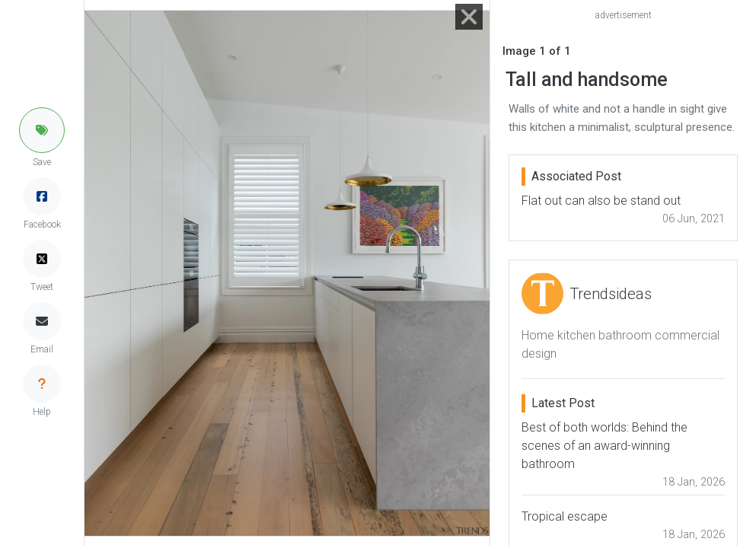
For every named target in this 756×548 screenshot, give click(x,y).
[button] (42, 130)
